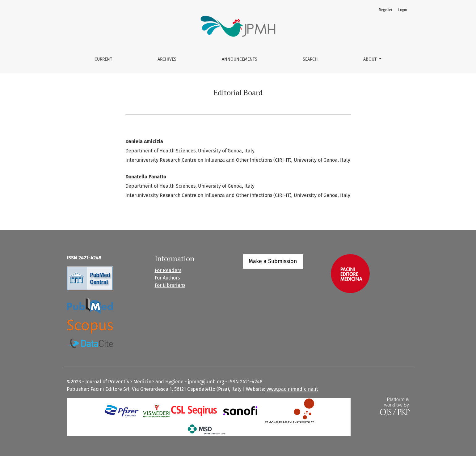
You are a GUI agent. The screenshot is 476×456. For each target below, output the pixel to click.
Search (310, 59)
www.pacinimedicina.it (292, 389)
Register (386, 10)
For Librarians (170, 285)
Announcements (240, 59)
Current (103, 59)
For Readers (168, 270)
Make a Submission (273, 261)
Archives (167, 59)
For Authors (167, 278)
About (371, 59)
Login (403, 10)
